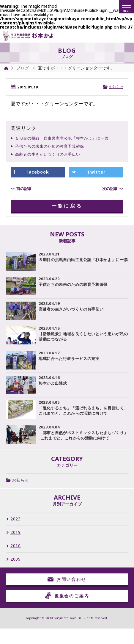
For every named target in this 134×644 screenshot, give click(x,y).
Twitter (96, 172)
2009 (16, 559)
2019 (16, 532)
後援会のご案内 (67, 596)
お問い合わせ (67, 579)
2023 (16, 519)
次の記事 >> (113, 188)
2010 (16, 546)
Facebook (38, 172)
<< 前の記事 (21, 188)
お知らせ (116, 87)
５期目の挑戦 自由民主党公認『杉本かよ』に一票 (62, 138)
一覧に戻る (67, 206)
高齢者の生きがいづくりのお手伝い (48, 154)
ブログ (23, 68)
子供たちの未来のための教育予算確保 (50, 146)
